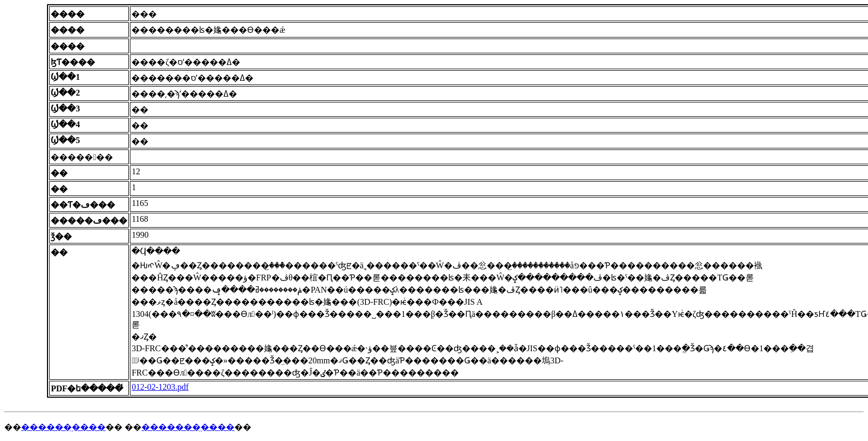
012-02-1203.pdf (160, 387)
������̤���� (63, 427)
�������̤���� (188, 427)
